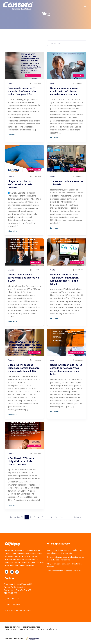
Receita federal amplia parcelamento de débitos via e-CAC (23, 278)
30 (61, 517)
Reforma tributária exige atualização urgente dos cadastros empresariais (64, 91)
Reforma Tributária (34, 169)
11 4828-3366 (12, 599)
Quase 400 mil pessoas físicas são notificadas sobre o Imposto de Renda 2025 (24, 368)
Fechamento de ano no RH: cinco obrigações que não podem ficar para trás (22, 91)
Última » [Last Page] (77, 517)
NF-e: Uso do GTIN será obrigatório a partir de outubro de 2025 (21, 461)
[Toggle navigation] (85, 6)
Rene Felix (21, 639)
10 (51, 517)
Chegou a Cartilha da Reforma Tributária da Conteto (20, 184)
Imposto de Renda (35, 353)
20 (56, 517)
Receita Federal (78, 76)
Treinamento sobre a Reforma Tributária (64, 571)
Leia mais (12, 135)
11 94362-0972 (12, 605)
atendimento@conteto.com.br (18, 611)
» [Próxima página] (70, 517)
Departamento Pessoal (33, 76)
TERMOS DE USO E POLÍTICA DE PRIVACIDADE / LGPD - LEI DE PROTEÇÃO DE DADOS (32, 629)
